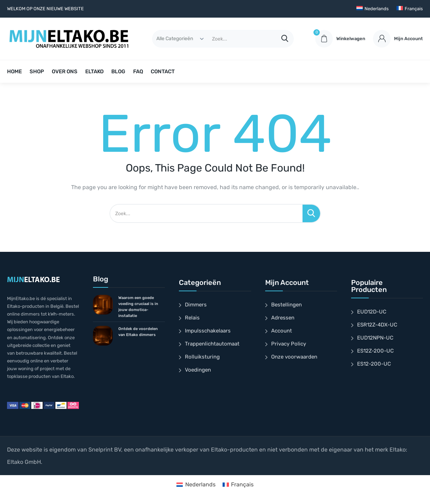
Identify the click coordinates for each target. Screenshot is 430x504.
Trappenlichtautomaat (212, 344)
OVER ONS (65, 71)
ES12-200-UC (374, 364)
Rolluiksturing (202, 357)
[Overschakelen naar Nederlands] (196, 485)
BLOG (118, 71)
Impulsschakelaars (208, 331)
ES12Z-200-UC (375, 351)
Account (282, 331)
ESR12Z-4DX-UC (377, 325)
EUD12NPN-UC (375, 338)
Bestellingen (286, 305)
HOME (14, 71)
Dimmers (196, 305)
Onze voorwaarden (294, 357)
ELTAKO (94, 71)
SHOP (37, 71)
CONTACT (163, 71)
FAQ (138, 71)
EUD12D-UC (372, 312)
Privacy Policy (289, 344)
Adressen (283, 318)
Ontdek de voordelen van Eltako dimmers (138, 332)
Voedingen (198, 370)
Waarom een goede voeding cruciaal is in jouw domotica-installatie (138, 307)
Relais (192, 318)
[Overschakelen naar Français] (410, 9)
